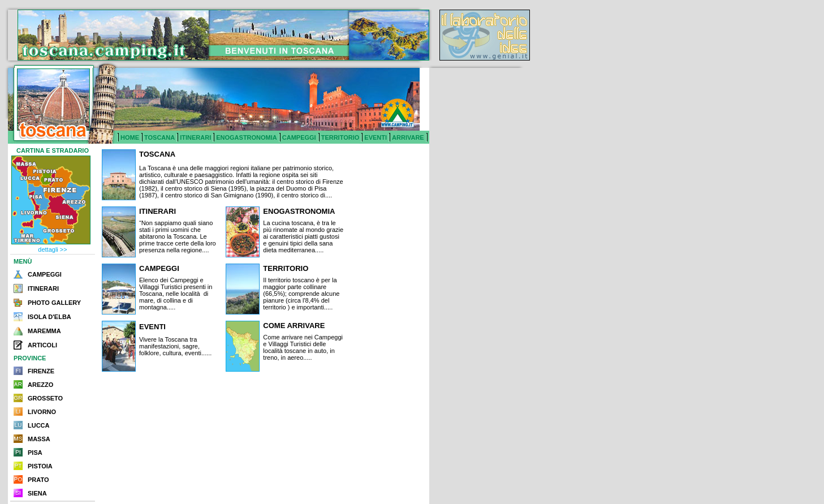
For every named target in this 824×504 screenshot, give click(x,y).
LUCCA (39, 425)
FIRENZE (41, 371)
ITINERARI (195, 137)
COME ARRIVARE (294, 326)
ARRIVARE (408, 137)
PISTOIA (40, 466)
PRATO (38, 480)
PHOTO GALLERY (54, 303)
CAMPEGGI (299, 137)
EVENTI (376, 137)
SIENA (37, 493)
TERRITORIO (340, 137)
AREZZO (40, 385)
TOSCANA (159, 137)
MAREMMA (44, 331)
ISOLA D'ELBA (49, 317)
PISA (35, 453)
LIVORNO (42, 412)
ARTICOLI (42, 345)
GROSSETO (45, 398)
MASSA (39, 439)
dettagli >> (52, 249)
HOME (130, 137)
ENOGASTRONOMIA (247, 137)
